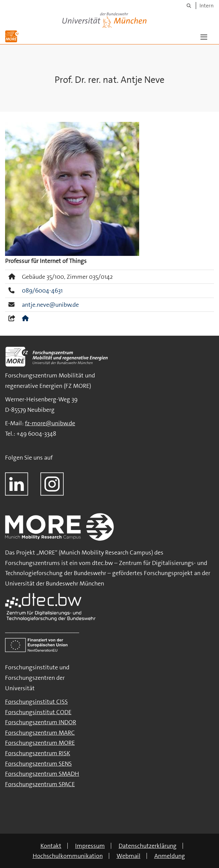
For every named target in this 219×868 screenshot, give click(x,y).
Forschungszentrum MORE (40, 743)
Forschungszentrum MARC (40, 733)
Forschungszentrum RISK (38, 753)
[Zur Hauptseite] (12, 36)
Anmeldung (170, 856)
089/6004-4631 (42, 291)
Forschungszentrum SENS (38, 764)
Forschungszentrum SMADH (42, 774)
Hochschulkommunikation (68, 856)
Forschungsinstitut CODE (38, 712)
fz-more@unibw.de (50, 423)
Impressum (90, 846)
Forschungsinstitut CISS (36, 702)
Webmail (129, 856)
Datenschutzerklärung (148, 846)
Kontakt (51, 846)
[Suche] (189, 6)
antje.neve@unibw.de (50, 305)
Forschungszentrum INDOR (41, 722)
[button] (204, 36)
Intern (207, 6)
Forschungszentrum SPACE (40, 784)
